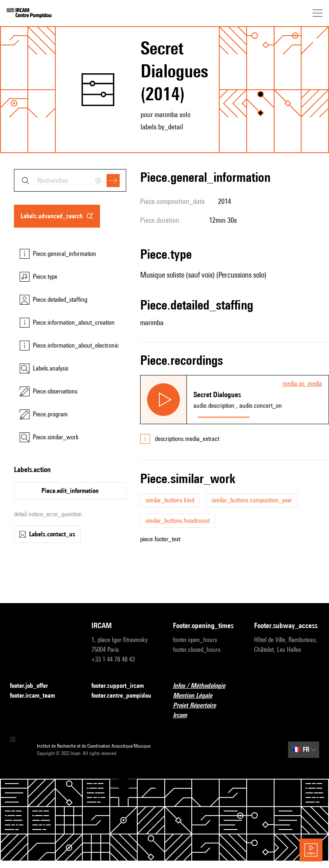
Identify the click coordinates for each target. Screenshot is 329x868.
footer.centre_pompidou (124, 696)
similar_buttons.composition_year (252, 500)
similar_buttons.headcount (178, 521)
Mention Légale (197, 696)
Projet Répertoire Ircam (205, 710)
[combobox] (70, 180)
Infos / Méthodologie (204, 686)
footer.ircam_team (37, 696)
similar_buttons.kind (170, 500)
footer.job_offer (34, 686)
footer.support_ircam (123, 686)
